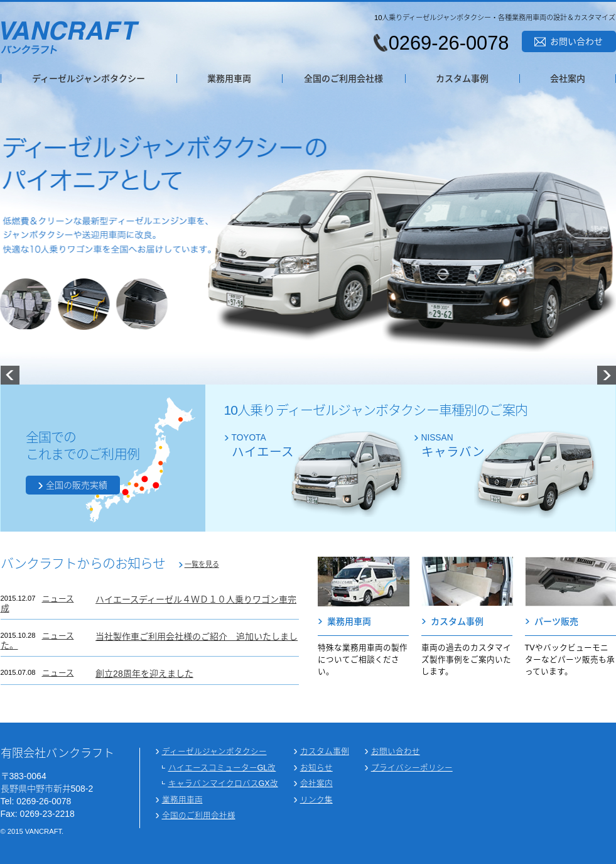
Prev (10, 375)
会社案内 (568, 79)
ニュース (58, 599)
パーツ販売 (556, 621)
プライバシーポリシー (412, 768)
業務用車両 (229, 79)
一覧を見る (202, 564)
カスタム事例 (462, 79)
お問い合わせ (576, 41)
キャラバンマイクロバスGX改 (223, 784)
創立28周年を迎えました (144, 674)
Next (607, 375)
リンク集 (316, 800)
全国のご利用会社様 (343, 79)
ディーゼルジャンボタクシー (89, 79)
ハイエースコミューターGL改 (222, 768)
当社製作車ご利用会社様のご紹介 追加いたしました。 (149, 641)
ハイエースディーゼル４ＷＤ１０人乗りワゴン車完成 (149, 604)
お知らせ (316, 768)
